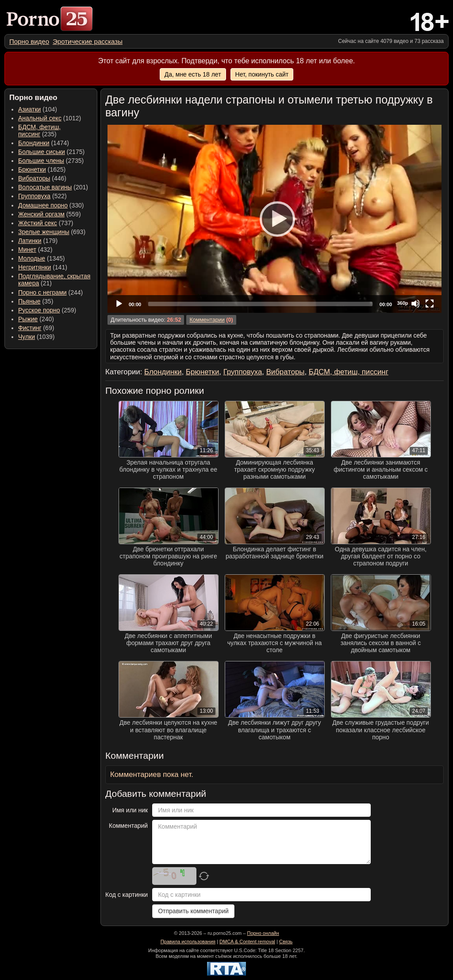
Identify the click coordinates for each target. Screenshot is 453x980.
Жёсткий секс (38, 223)
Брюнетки (32, 169)
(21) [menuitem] (54, 280)
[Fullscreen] (430, 304)
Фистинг (30, 328)
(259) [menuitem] (47, 310)
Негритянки (35, 267)
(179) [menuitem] (38, 241)
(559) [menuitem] (50, 214)
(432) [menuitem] (35, 250)
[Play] (275, 219)
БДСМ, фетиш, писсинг (39, 131)
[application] (274, 219)
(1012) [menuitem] (50, 118)
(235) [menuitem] (39, 131)
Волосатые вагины (45, 187)
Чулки (27, 337)
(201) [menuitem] (53, 187)
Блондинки (34, 143)
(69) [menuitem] (36, 328)
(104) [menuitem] (38, 109)
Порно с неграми (42, 292)
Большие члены (41, 161)
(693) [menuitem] (52, 232)
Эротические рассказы (88, 41)
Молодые (32, 258)
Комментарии (207, 320)
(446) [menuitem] (42, 178)
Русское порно (39, 310)
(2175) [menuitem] (51, 152)
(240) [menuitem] (36, 319)
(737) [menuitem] (46, 223)
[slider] (260, 304)
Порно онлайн (263, 933)
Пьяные (29, 301)
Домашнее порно (43, 205)
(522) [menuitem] (42, 196)
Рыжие (28, 319)
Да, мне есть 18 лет (193, 74)
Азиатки (29, 109)
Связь (286, 942)
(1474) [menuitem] (44, 143)
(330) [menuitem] (51, 205)
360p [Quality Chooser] (402, 303)
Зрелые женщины (44, 232)
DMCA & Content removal (247, 942)
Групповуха (34, 196)
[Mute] (415, 304)
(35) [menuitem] (36, 301)
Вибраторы (34, 178)
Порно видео (29, 41)
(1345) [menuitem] (41, 258)
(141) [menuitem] (43, 267)
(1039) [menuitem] (36, 337)
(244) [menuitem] (50, 292)
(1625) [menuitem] (42, 169)
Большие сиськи (42, 152)
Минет (27, 250)
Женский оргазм (41, 214)
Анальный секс (40, 118)
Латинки (30, 241)
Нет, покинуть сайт (262, 74)
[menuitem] (29, 41)
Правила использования (188, 942)
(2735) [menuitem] (51, 161)
